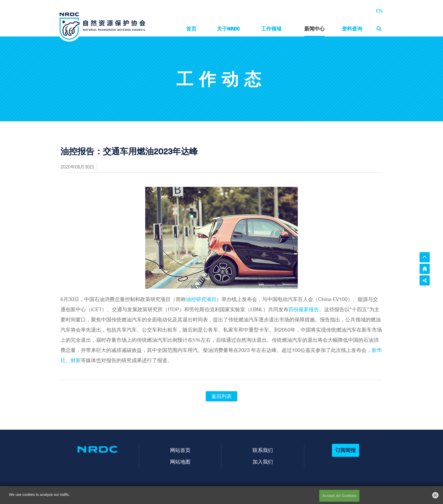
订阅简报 (346, 450)
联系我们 (263, 450)
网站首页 (180, 450)
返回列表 (221, 396)
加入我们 (263, 462)
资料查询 (352, 29)
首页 (191, 29)
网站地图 (180, 462)
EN (379, 11)
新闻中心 (314, 29)
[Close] (435, 499)
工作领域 (271, 29)
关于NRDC (228, 29)
